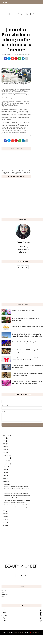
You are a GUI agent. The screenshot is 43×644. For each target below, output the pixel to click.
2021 (4, 453)
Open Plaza (16, 26)
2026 (4, 438)
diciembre (7, 455)
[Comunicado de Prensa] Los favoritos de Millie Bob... (17, 491)
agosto (6, 467)
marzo (6, 481)
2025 (4, 441)
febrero (6, 484)
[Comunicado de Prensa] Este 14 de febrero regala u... (17, 507)
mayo (6, 476)
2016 (4, 523)
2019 (4, 514)
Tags (4, 618)
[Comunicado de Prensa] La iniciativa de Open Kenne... (17, 505)
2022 (4, 450)
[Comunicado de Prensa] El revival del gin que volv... (16, 486)
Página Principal (5, 591)
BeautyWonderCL (7, 54)
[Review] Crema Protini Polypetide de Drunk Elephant (17, 489)
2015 (4, 525)
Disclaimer (4, 596)
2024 (4, 444)
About (3, 593)
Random (5, 615)
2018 (4, 517)
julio (5, 470)
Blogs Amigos (5, 594)
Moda (4, 613)
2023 (4, 447)
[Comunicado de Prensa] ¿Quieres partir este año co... (17, 503)
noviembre (7, 458)
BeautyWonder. (19, 632)
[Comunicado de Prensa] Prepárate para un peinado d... (17, 500)
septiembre (7, 464)
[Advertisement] (21, 287)
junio (6, 473)
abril (5, 478)
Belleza (5, 610)
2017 (4, 520)
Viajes (4, 621)
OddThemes (37, 632)
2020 (4, 511)
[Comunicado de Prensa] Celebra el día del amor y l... (16, 493)
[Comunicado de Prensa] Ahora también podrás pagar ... (17, 496)
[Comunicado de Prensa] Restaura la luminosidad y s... (17, 498)
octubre (6, 461)
